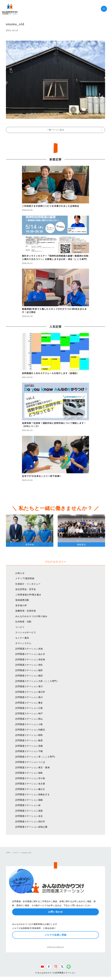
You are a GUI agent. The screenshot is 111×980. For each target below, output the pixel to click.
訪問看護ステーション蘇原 (29, 740)
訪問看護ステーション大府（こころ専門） (37, 681)
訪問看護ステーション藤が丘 (30, 789)
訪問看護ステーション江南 (29, 708)
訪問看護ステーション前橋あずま (33, 794)
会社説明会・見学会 (26, 589)
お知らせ (20, 573)
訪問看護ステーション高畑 (29, 746)
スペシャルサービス (26, 632)
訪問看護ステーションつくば (30, 762)
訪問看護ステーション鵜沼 (29, 676)
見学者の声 (21, 605)
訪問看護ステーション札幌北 (30, 730)
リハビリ (20, 627)
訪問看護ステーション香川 (29, 686)
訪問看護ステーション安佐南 (30, 659)
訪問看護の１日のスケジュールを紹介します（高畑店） (51, 373)
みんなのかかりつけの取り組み (31, 616)
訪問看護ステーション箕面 (29, 811)
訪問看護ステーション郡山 (29, 719)
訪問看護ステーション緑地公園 (31, 827)
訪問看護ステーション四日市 (30, 821)
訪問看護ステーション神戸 (29, 713)
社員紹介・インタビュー (28, 584)
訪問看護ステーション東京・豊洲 (33, 767)
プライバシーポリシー (55, 947)
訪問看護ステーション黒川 (29, 697)
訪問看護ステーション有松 (29, 665)
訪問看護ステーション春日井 (30, 692)
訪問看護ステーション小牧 (29, 724)
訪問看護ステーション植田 (29, 670)
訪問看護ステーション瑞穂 (29, 800)
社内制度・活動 (23, 622)
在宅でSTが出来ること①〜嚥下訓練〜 (42, 476)
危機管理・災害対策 (26, 611)
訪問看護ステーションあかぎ (30, 654)
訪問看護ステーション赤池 (29, 649)
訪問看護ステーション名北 (29, 816)
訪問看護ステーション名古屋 (30, 784)
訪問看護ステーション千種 (29, 751)
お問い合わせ (55, 912)
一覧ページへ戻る (56, 130)
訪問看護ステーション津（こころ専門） (36, 757)
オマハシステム (23, 643)
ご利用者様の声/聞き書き (28, 595)
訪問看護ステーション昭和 (29, 735)
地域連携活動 (22, 600)
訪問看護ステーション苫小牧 (30, 778)
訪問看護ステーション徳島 (29, 773)
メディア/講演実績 (25, 578)
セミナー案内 (22, 638)
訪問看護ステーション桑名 (29, 703)
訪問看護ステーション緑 (28, 805)
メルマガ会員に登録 (55, 935)
